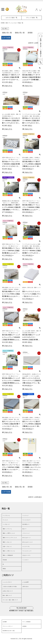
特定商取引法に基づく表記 (9, 634)
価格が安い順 (7, 36)
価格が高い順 (20, 36)
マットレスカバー (26, 523)
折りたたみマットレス (27, 545)
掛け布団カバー (26, 528)
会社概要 (5, 625)
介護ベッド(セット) (7, 550)
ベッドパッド (25, 519)
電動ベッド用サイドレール (9, 554)
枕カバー (24, 532)
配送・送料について (7, 599)
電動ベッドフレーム (7, 532)
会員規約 (24, 629)
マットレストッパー (27, 554)
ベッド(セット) (6, 528)
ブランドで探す (32, 21)
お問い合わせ (25, 590)
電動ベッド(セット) (7, 545)
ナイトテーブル (26, 550)
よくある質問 (25, 585)
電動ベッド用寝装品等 (8, 559)
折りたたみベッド (26, 541)
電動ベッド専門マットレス (9, 536)
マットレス (5, 523)
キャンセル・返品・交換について (10, 603)
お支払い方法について (8, 594)
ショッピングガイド (7, 585)
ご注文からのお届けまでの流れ (10, 590)
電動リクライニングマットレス (10, 541)
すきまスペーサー (26, 559)
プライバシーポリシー (8, 629)
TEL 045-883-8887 (21, 611)
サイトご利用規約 (26, 625)
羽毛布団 (5, 563)
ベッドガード (25, 563)
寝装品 (4, 572)
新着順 (30, 36)
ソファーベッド (26, 536)
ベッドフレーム (6, 519)
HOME (3, 26)
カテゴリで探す (11, 21)
